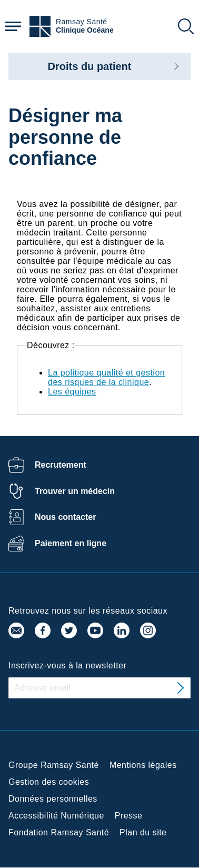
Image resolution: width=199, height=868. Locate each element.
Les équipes (72, 392)
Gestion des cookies (49, 782)
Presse (129, 816)
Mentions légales (143, 765)
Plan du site (143, 832)
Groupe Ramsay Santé (54, 765)
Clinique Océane (85, 30)
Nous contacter (65, 517)
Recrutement (61, 465)
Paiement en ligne (71, 543)
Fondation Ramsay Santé (59, 832)
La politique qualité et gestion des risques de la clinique (106, 377)
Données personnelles (53, 799)
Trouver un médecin (75, 491)
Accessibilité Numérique (56, 816)
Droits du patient (90, 66)
